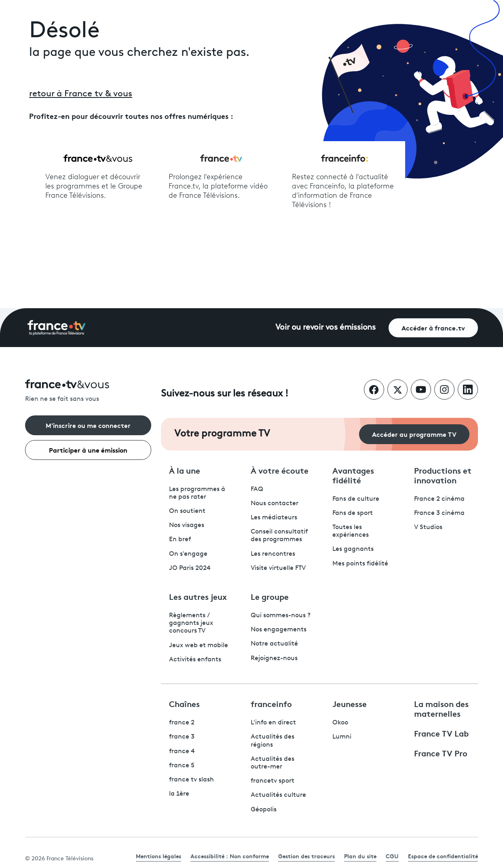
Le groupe (270, 596)
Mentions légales (159, 856)
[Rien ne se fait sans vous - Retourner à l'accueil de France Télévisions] (88, 391)
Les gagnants (353, 549)
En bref (180, 540)
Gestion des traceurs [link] (306, 856)
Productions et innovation (443, 475)
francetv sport (273, 781)
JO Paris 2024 (190, 568)
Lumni (342, 737)
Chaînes (184, 703)
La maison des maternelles (441, 708)
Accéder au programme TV (414, 434)
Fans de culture (356, 499)
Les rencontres (273, 554)
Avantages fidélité (353, 475)
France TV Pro (441, 753)
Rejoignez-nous (274, 658)
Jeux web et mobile (199, 646)
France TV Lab (441, 733)
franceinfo (271, 703)
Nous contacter (275, 504)
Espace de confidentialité (443, 856)
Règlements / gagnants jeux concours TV (191, 623)
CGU (392, 856)
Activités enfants (195, 660)
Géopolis (264, 810)
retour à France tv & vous (81, 94)
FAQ (257, 489)
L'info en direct (273, 723)
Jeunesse (350, 703)
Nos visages (187, 525)
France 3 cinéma (439, 513)
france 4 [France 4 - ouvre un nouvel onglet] (182, 752)
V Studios (428, 527)
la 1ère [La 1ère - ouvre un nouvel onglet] (179, 794)
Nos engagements (279, 630)
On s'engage (188, 554)
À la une (185, 470)
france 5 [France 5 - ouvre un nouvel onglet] (182, 766)
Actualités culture (278, 795)
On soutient (187, 511)
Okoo (340, 723)
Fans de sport (353, 513)
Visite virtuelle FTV (278, 568)
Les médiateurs (274, 518)
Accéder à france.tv (433, 327)
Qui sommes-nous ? (281, 616)
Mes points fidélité (360, 564)
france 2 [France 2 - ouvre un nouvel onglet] (182, 723)
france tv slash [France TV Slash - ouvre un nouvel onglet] (191, 780)
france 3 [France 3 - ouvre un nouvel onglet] (182, 737)
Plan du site (360, 856)
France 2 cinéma (439, 499)
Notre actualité (274, 644)
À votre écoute (280, 470)
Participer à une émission (88, 450)
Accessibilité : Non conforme (230, 856)
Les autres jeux (198, 596)
